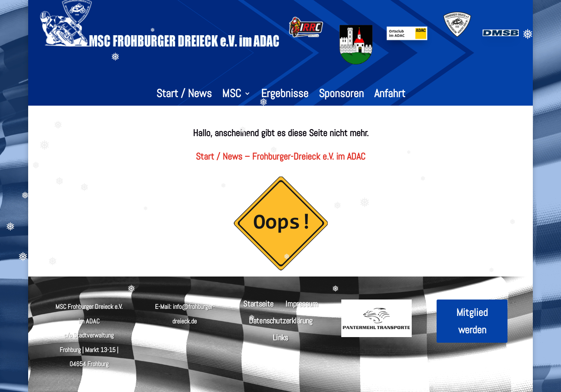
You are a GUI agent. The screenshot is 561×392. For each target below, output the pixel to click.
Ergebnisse (285, 95)
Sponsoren (341, 95)
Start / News (184, 95)
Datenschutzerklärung (281, 320)
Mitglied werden (472, 321)
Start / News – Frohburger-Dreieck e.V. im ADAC (280, 156)
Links (280, 337)
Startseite (258, 303)
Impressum (301, 303)
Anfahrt (390, 95)
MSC (232, 95)
